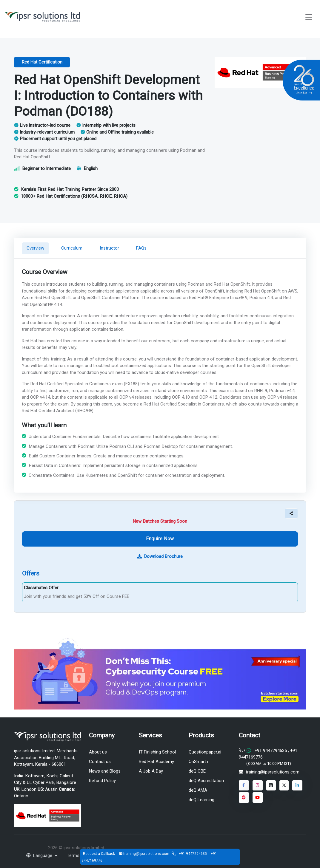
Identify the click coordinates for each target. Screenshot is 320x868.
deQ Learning (201, 800)
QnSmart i (198, 762)
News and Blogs (105, 771)
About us (98, 752)
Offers (31, 574)
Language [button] (40, 855)
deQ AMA (198, 790)
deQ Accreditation (206, 781)
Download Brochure (160, 556)
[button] (291, 513)
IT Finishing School (157, 752)
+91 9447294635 (193, 854)
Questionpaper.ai (205, 752)
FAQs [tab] (142, 248)
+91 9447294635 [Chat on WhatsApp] (271, 751)
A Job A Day (151, 771)
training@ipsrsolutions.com (273, 772)
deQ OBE (197, 771)
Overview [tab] (35, 248)
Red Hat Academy (156, 762)
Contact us (100, 762)
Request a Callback (99, 854)
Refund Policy (102, 781)
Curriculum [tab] (72, 248)
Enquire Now (160, 539)
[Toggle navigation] (309, 17)
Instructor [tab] (109, 248)
